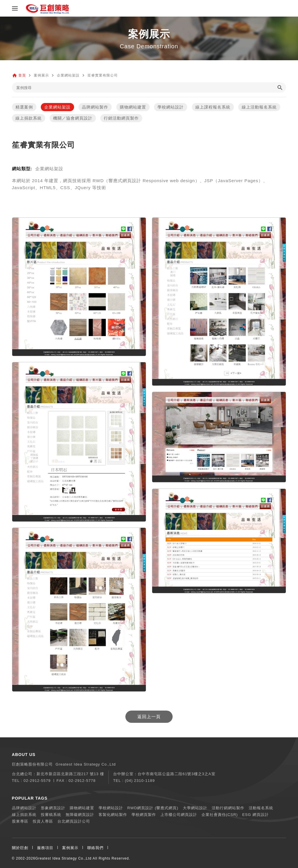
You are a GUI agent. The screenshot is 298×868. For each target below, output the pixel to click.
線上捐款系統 (29, 118)
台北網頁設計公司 (74, 821)
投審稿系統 (51, 815)
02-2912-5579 (37, 781)
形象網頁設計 (53, 808)
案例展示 (70, 848)
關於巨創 (20, 848)
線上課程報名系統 (213, 107)
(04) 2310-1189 (140, 781)
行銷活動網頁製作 (121, 118)
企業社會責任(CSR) (220, 815)
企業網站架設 (57, 107)
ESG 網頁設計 (256, 815)
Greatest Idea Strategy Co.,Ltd (63, 858)
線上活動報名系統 (259, 107)
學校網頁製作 (144, 815)
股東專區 (20, 821)
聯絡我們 (95, 848)
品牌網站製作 (95, 107)
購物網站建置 (133, 107)
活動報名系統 (261, 808)
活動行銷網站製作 (228, 808)
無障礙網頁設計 (80, 815)
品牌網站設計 (24, 808)
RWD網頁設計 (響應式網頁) (153, 808)
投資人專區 (43, 821)
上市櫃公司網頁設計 (179, 815)
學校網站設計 (171, 107)
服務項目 (45, 848)
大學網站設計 (195, 808)
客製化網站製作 (113, 815)
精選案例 (24, 107)
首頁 (22, 75)
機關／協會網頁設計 (73, 118)
